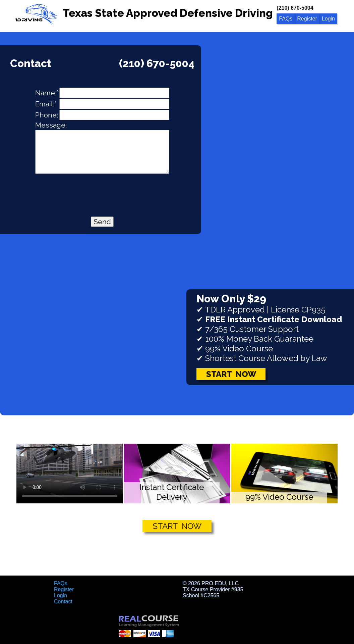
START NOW (177, 526)
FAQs (286, 19)
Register (307, 19)
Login (328, 19)
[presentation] (102, 191)
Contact (63, 602)
